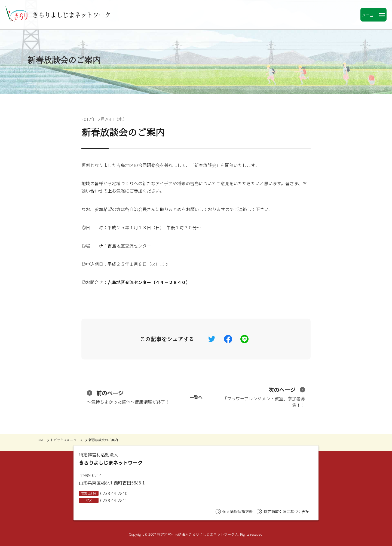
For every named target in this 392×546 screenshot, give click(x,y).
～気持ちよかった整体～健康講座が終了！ (128, 397)
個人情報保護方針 (234, 512)
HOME (40, 440)
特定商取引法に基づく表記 (283, 512)
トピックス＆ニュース (67, 440)
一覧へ (196, 397)
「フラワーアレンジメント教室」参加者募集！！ (264, 397)
